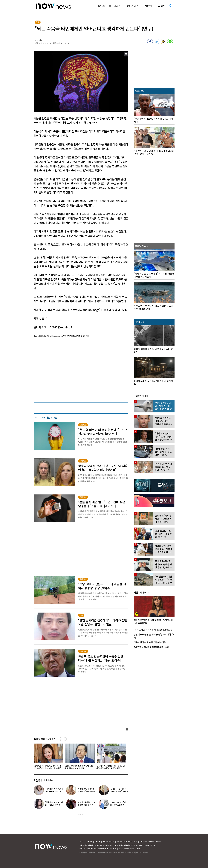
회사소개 (89, 841)
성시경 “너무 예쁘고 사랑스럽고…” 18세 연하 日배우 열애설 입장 (119, 791)
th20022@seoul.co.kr (60, 327)
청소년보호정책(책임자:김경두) (127, 841)
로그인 (82, 841)
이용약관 (97, 841)
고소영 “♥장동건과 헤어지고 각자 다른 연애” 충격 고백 (87, 805)
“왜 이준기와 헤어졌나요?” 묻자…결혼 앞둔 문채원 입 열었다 (54, 791)
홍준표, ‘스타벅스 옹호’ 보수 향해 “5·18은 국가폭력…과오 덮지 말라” (110, 767)
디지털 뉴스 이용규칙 (147, 841)
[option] (47, 757)
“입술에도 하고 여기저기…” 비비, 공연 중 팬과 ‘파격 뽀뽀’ (47, 767)
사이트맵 (159, 841)
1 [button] (79, 815)
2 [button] (81, 815)
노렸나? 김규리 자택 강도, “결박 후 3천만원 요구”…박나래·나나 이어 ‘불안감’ (78, 767)
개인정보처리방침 (108, 841)
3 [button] (83, 815)
